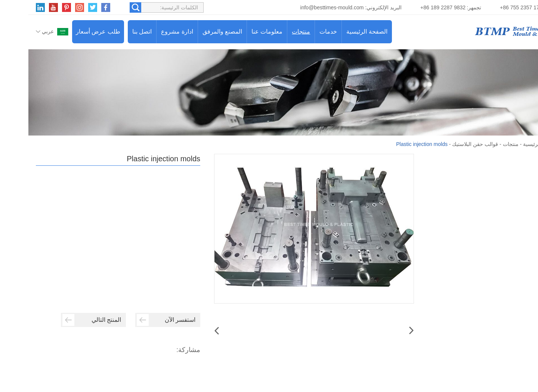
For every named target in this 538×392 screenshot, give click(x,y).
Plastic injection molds (393, 144)
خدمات (300, 32)
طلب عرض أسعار (70, 32)
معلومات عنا (239, 32)
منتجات (273, 32)
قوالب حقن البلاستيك (447, 144)
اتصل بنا (114, 32)
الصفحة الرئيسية (338, 32)
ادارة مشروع (149, 32)
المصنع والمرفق (194, 32)
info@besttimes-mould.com (304, 7)
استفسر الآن (138, 320)
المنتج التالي (63, 320)
